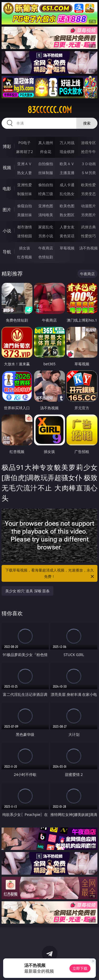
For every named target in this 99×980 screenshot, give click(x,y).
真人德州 (46, 143)
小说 (7, 231)
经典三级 (46, 194)
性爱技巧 (88, 236)
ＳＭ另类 (88, 173)
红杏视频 (25, 257)
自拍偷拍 (46, 164)
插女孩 (25, 248)
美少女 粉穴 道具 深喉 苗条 (28, 591)
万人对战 (67, 143)
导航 (7, 252)
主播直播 (67, 173)
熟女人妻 (25, 173)
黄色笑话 (67, 236)
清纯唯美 (46, 215)
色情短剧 (46, 257)
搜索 (87, 123)
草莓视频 (67, 248)
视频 (7, 168)
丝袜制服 (46, 173)
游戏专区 (88, 143)
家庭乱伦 (46, 227)
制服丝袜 (25, 194)
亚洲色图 (46, 206)
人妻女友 (67, 227)
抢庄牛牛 (88, 152)
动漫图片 (88, 206)
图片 (7, 210)
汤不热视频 (88, 248)
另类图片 (88, 215)
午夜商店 (46, 248)
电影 (7, 189)
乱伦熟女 (67, 194)
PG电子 (24, 143)
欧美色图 (67, 206)
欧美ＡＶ (67, 164)
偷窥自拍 (25, 206)
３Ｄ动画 (88, 164)
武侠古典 (88, 227)
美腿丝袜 (25, 215)
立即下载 (80, 968)
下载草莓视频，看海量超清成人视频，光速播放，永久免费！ (50, 574)
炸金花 (46, 152)
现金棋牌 (67, 152)
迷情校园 (25, 236)
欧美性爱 (88, 185)
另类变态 (88, 194)
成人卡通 (67, 185)
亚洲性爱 (25, 185)
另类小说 (46, 236)
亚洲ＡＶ (25, 164)
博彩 (7, 146)
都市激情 (25, 227)
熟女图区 (67, 215)
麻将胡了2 (25, 152)
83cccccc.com (50, 110)
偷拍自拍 (46, 185)
